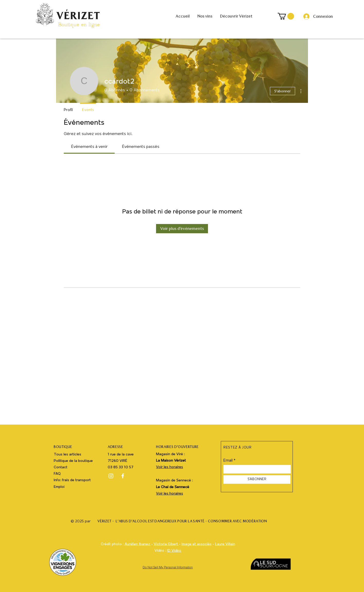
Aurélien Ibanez (138, 544)
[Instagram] (111, 476)
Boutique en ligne (79, 26)
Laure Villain (225, 544)
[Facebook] (123, 476)
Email (228, 461)
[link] (89, 147)
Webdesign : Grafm (168, 557)
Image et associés (197, 544)
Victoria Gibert (166, 544)
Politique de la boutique (73, 461)
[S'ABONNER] (257, 479)
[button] (286, 16)
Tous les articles (67, 455)
